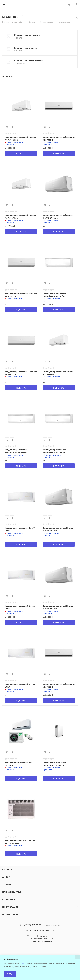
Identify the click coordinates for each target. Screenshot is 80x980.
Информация (10, 907)
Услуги (7, 884)
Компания (9, 899)
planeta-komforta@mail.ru (42, 930)
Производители (12, 892)
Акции (6, 877)
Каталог (7, 869)
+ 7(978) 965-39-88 (32, 925)
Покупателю (10, 914)
